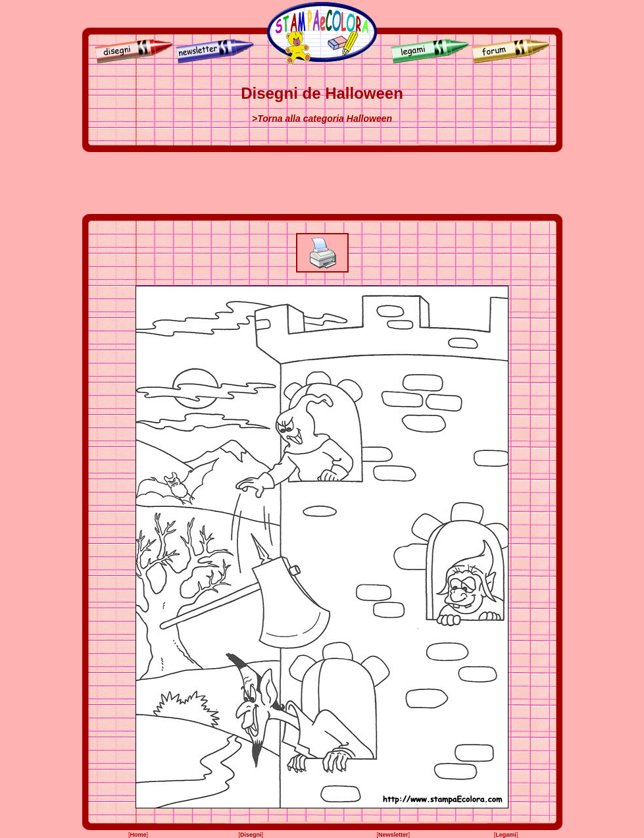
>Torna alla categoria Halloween (322, 118)
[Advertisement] (322, 183)
